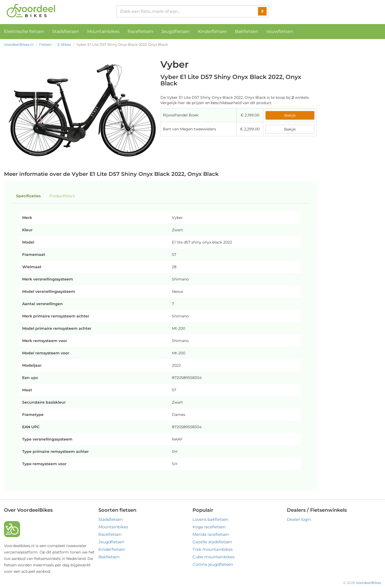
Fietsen (45, 44)
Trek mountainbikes (213, 549)
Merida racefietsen (211, 534)
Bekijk (290, 115)
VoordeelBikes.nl (19, 44)
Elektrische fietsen (24, 31)
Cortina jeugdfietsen (213, 564)
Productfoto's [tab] (62, 196)
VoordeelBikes (368, 583)
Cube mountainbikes (213, 557)
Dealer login (299, 519)
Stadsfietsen (66, 31)
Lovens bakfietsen (210, 519)
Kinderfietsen (212, 31)
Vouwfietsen (280, 31)
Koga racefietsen (209, 527)
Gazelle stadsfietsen (212, 542)
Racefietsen (140, 31)
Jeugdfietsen (176, 31)
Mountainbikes (103, 31)
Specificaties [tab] (28, 196)
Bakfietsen (247, 31)
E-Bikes (64, 44)
